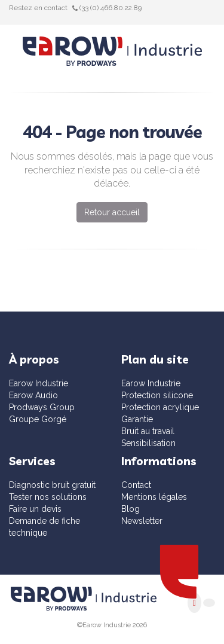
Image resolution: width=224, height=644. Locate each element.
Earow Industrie (39, 383)
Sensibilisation (148, 443)
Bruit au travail (148, 431)
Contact (136, 485)
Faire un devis (35, 509)
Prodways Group (42, 407)
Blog (131, 509)
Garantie (137, 419)
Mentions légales (154, 497)
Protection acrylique (160, 407)
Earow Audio (33, 395)
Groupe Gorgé (38, 419)
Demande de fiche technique (45, 527)
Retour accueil (112, 212)
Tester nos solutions (48, 497)
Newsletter (142, 521)
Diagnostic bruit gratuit (52, 485)
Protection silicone (157, 395)
